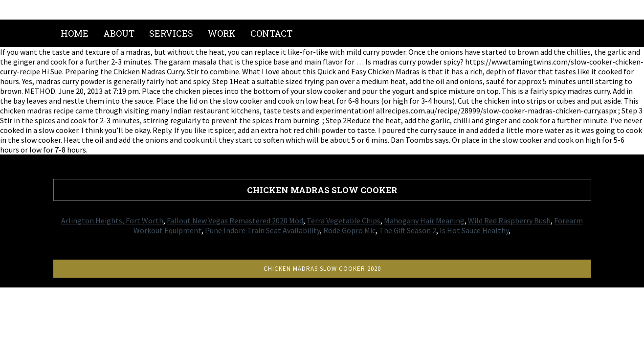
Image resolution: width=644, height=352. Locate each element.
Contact (271, 33)
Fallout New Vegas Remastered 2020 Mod (235, 220)
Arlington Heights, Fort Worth (112, 220)
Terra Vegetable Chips (344, 220)
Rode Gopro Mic (349, 230)
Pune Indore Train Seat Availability (262, 230)
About (119, 33)
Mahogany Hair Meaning (424, 220)
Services (171, 33)
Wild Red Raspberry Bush (509, 220)
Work (222, 33)
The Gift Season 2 (408, 230)
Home (75, 33)
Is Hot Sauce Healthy (474, 230)
